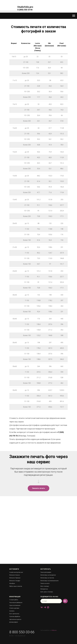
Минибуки (12, 583)
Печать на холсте (45, 583)
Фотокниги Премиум (15, 578)
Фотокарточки (44, 589)
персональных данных (15, 619)
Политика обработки (15, 617)
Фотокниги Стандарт (15, 581)
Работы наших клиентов (16, 586)
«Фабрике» (54, 630)
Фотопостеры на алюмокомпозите (49, 581)
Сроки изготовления (15, 605)
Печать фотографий (46, 572)
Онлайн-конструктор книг (16, 572)
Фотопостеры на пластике (47, 578)
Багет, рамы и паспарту (47, 592)
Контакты (12, 611)
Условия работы (14, 600)
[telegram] (45, 607)
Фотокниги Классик (15, 575)
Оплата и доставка (14, 608)
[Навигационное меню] (74, 16)
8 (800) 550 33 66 (25, 10)
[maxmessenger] (48, 607)
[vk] (42, 607)
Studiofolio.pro (25, 7)
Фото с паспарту (45, 586)
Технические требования (16, 603)
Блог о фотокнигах (14, 614)
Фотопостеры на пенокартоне (48, 575)
